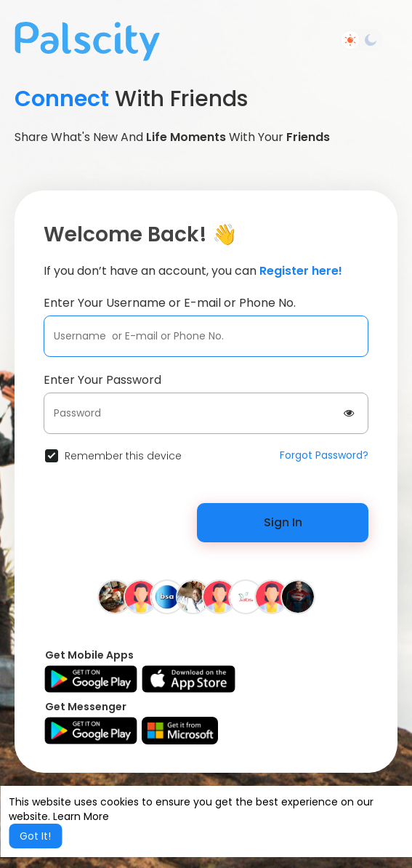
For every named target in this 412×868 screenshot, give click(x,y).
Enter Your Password (102, 380)
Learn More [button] (81, 816)
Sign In (283, 522)
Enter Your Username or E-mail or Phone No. (170, 303)
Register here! (301, 271)
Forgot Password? (324, 455)
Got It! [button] (35, 836)
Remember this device (123, 456)
